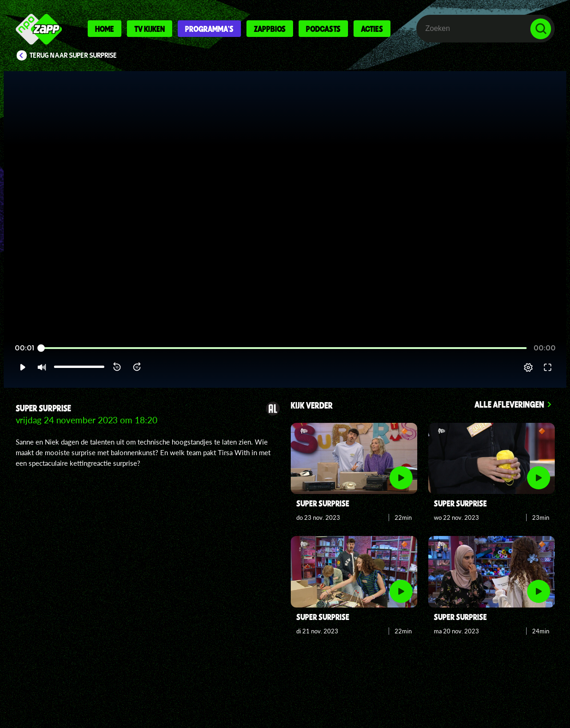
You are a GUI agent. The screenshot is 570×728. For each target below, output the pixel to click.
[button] (22, 367)
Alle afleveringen (509, 404)
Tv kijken (150, 29)
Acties (372, 29)
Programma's (209, 29)
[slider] (284, 348)
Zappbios (270, 29)
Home (105, 29)
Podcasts (323, 29)
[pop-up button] (528, 367)
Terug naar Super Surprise (73, 55)
